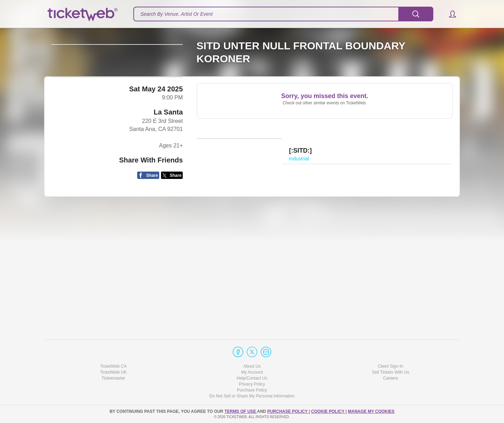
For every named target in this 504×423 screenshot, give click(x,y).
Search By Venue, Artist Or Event (177, 14)
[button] (449, 14)
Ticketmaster (113, 378)
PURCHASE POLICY (288, 411)
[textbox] (283, 14)
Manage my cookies (371, 411)
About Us (252, 366)
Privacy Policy (252, 384)
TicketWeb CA (113, 366)
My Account (252, 372)
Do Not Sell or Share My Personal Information (252, 396)
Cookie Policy (328, 411)
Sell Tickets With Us (391, 372)
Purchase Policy (252, 390)
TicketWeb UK (113, 372)
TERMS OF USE (241, 411)
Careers (391, 378)
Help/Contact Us (252, 378)
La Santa (168, 248)
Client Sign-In (391, 366)
